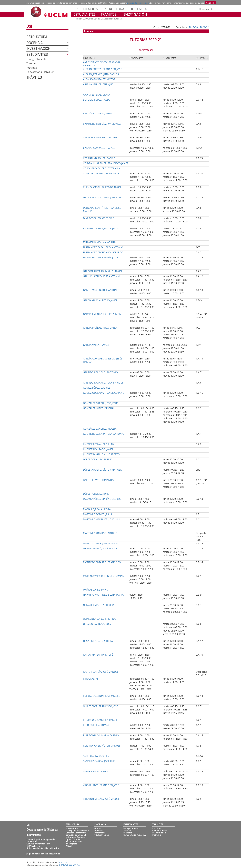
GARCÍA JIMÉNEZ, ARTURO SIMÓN (102, 314)
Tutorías (31, 63)
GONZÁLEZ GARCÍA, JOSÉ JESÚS (101, 403)
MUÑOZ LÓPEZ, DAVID (96, 590)
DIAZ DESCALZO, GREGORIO (99, 218)
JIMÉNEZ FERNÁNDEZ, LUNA (99, 444)
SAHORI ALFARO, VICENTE (98, 756)
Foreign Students (36, 59)
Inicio (79, 19)
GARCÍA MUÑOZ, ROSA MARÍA (100, 328)
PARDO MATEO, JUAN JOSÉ (98, 655)
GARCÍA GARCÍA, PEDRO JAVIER (100, 300)
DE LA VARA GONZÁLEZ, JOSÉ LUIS (102, 197)
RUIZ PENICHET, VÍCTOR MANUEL (102, 746)
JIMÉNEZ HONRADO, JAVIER (98, 449)
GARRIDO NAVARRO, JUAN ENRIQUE (103, 383)
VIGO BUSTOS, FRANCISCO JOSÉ (101, 785)
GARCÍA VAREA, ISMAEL (96, 345)
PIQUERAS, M (91, 679)
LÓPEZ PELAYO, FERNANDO (98, 480)
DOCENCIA (138, 9)
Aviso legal (62, 862)
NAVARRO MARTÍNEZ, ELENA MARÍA (103, 595)
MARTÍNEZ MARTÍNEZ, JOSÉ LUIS (101, 519)
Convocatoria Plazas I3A (40, 72)
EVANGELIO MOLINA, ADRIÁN (100, 242)
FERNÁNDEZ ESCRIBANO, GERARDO (103, 252)
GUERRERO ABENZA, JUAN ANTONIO (104, 434)
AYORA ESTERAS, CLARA (97, 95)
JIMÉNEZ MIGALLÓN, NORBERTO (101, 454)
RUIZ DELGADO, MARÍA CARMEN (101, 735)
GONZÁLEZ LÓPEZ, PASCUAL (99, 408)
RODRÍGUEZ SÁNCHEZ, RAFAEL (100, 720)
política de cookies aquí (138, 3)
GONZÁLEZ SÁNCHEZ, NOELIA (100, 429)
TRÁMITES (109, 14)
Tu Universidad (105, 19)
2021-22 (204, 27)
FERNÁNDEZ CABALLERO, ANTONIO (103, 247)
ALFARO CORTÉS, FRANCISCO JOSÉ (102, 69)
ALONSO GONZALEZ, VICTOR (99, 79)
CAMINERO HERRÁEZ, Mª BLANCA (102, 124)
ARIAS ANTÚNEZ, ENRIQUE (98, 84)
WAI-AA (76, 865)
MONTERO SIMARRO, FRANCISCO (102, 562)
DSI (29, 26)
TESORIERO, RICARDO (95, 771)
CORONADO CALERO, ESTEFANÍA (102, 168)
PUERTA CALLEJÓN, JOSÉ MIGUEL (101, 696)
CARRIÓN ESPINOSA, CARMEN (100, 137)
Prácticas (32, 67)
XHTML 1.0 (63, 865)
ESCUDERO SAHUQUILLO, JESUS (101, 228)
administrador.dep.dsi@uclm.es (45, 854)
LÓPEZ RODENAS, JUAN (96, 494)
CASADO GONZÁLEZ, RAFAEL (99, 148)
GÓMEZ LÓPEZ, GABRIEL (97, 388)
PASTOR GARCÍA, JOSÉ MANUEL (101, 672)
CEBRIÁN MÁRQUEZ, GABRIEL (100, 158)
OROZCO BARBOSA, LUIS (97, 624)
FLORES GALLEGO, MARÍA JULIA (101, 257)
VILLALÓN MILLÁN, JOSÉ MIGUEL (101, 799)
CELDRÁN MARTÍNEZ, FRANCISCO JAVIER (106, 163)
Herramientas (207, 9)
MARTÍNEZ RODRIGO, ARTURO (100, 533)
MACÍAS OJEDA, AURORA (97, 509)
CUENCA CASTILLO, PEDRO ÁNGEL (102, 187)
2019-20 (193, 27)
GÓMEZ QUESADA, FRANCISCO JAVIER (104, 393)
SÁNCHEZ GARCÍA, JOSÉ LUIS (99, 761)
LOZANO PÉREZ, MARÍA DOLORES (102, 499)
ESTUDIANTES (85, 14)
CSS (70, 865)
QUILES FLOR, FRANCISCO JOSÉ (101, 706)
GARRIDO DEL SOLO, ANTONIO (100, 372)
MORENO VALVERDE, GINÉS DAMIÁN (104, 576)
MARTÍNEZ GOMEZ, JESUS (97, 514)
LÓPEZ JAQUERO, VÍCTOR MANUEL (102, 470)
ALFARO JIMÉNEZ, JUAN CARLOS (101, 74)
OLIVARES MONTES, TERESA (99, 605)
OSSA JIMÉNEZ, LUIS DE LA (98, 641)
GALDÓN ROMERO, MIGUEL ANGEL (103, 271)
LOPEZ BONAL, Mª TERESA (98, 459)
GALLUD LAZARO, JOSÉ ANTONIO (102, 276)
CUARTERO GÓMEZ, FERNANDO (101, 173)
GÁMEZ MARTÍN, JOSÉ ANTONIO (101, 290)
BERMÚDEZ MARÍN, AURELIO (99, 113)
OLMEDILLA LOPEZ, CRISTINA (99, 619)
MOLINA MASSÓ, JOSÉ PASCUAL (101, 548)
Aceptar (210, 3)
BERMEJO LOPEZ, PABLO (97, 100)
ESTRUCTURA (114, 9)
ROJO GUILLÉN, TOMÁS (96, 725)
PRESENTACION (86, 9)
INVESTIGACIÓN (134, 14)
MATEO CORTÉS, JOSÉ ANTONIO (101, 543)
